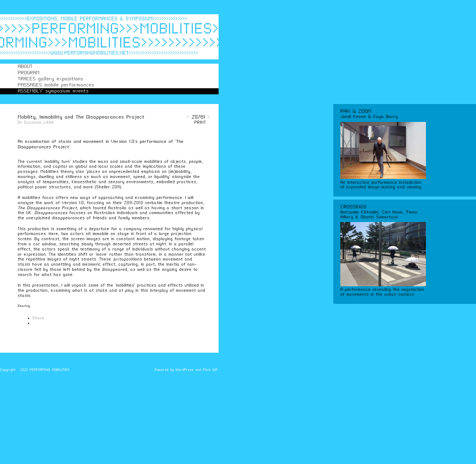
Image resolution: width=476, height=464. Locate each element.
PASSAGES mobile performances (56, 85)
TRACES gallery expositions (50, 79)
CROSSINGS (353, 207)
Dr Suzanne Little (36, 123)
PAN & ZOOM (356, 111)
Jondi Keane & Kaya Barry (369, 117)
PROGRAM (29, 73)
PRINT (200, 123)
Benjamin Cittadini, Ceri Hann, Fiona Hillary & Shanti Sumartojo (379, 215)
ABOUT (25, 67)
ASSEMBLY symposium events (53, 91)
